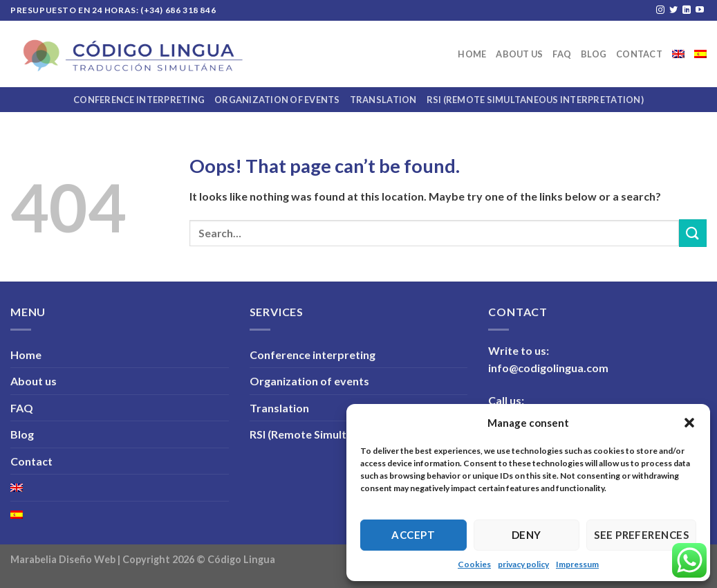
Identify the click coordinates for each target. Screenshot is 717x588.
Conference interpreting (139, 100)
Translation (383, 100)
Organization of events (277, 100)
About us (519, 54)
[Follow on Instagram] (660, 10)
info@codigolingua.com (548, 368)
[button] (689, 423)
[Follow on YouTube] (700, 10)
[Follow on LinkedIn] (687, 10)
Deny (527, 535)
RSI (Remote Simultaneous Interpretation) (535, 100)
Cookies (474, 564)
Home (472, 54)
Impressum (577, 564)
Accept (413, 535)
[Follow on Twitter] (673, 10)
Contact (639, 54)
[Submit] (693, 233)
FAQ (562, 54)
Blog (594, 54)
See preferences (641, 535)
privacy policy (523, 564)
